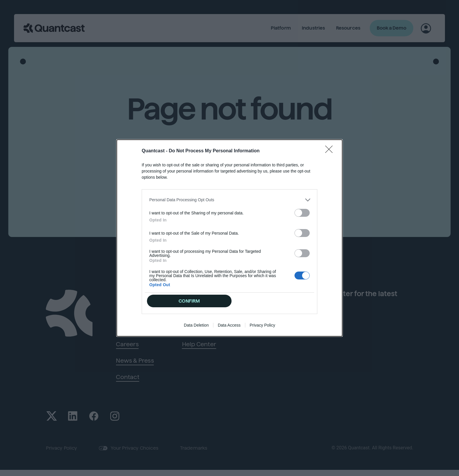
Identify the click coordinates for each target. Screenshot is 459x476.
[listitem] (229, 199)
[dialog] (229, 238)
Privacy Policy (262, 326)
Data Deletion (196, 326)
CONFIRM (190, 301)
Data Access (229, 326)
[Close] (331, 151)
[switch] (302, 212)
